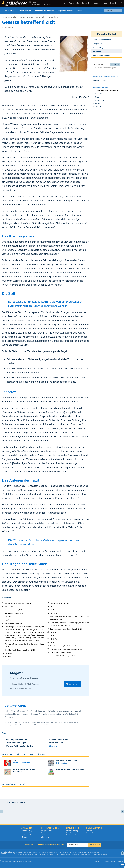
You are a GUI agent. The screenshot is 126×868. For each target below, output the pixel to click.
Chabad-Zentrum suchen (91, 3)
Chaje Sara (99, 107)
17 (77, 381)
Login (64, 3)
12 (21, 268)
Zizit (14, 760)
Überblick (89, 831)
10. (3, 650)
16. (49, 613)
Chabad (43, 852)
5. (3, 616)
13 (68, 268)
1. (3, 603)
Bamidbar (34, 17)
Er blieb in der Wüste (59, 740)
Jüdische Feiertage (72, 831)
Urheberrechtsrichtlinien (42, 725)
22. (49, 639)
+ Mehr (79, 11)
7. (3, 623)
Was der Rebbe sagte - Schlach (20, 746)
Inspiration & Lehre (65, 11)
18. (49, 623)
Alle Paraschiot (20, 17)
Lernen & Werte (25, 11)
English (96, 80)
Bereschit (99, 94)
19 (86, 490)
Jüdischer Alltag (8, 11)
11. (3, 653)
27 (30, 589)
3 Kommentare (62, 763)
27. (49, 656)
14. (49, 606)
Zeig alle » (54, 746)
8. (3, 627)
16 (24, 324)
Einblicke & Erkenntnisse (44, 11)
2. (3, 606)
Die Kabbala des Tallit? (67, 760)
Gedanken (56, 17)
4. (3, 613)
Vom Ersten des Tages (16, 743)
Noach (98, 97)
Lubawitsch (50, 852)
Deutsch (113, 3)
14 (63, 280)
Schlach (45, 17)
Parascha (6, 17)
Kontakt (120, 861)
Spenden (105, 3)
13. (49, 603)
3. (3, 610)
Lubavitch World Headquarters (92, 852)
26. (49, 652)
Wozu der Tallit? (57, 743)
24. (49, 646)
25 (11, 581)
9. (3, 644)
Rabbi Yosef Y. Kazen (52, 854)
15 (61, 284)
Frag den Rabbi (74, 3)
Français (103, 80)
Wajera (98, 103)
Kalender (44, 833)
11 (59, 253)
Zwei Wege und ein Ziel (16, 740)
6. (3, 620)
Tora (68, 854)
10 (17, 249)
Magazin (24, 837)
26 (14, 585)
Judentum (74, 854)
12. (3, 657)
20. (49, 632)
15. (49, 610)
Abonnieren (45, 837)
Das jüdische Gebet (72, 835)
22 (13, 531)
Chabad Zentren (92, 833)
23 (71, 551)
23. (49, 642)
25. (49, 649)
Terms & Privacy (109, 861)
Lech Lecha (99, 100)
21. (49, 635)
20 (79, 498)
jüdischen (88, 854)
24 (77, 555)
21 (67, 512)
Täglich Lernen (46, 835)
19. (49, 629)
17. (49, 616)
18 (11, 463)
